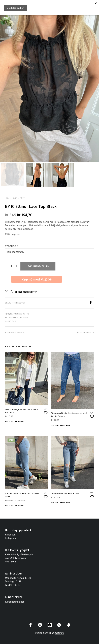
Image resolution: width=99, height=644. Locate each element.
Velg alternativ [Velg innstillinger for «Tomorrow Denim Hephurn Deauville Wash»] (15, 505)
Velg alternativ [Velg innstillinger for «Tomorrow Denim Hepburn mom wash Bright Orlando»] (61, 425)
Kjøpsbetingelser (15, 602)
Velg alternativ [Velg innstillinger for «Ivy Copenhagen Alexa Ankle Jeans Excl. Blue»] (15, 421)
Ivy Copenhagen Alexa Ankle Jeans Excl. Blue (22, 411)
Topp (22, 198)
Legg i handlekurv (38, 266)
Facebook (10, 535)
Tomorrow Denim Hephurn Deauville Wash (22, 495)
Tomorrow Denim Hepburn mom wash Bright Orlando (69, 415)
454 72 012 (11, 562)
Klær (15, 198)
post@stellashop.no (15, 558)
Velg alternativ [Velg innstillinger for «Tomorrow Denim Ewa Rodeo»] (61, 502)
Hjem (7, 198)
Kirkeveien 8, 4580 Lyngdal (19, 554)
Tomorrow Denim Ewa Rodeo (65, 493)
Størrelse (11, 246)
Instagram (10, 538)
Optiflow (60, 633)
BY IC (14, 321)
